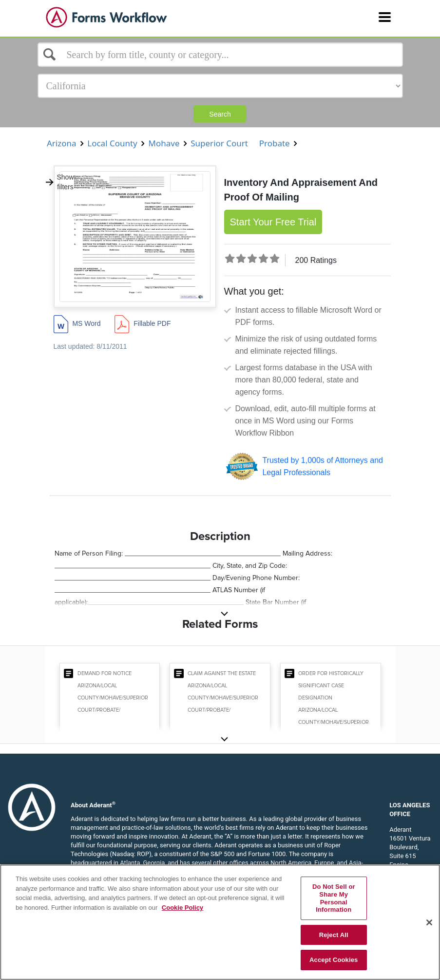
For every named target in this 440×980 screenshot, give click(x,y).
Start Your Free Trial (273, 222)
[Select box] (220, 55)
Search (220, 114)
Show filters (59, 182)
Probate (274, 143)
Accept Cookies (334, 960)
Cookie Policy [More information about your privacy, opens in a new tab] (182, 908)
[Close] (429, 922)
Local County (112, 143)
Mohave (164, 143)
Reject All (334, 935)
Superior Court (220, 143)
